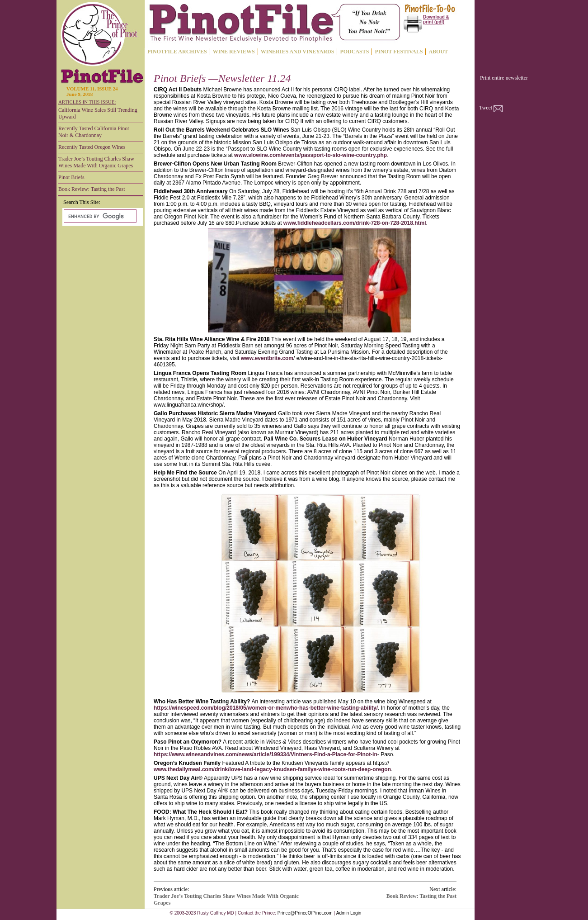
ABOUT (438, 52)
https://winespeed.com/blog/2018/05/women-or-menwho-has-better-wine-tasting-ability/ (266, 708)
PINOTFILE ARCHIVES (177, 52)
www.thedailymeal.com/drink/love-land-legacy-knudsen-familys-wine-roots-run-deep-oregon (272, 769)
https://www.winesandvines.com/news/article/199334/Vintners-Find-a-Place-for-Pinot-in (266, 754)
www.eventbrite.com (267, 358)
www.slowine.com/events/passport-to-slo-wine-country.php (310, 155)
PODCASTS (354, 52)
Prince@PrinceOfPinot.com (305, 913)
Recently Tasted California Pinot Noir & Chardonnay (94, 132)
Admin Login (349, 913)
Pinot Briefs (71, 177)
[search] (99, 216)
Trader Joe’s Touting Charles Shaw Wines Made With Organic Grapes (96, 162)
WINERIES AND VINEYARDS (298, 52)
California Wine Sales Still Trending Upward (98, 113)
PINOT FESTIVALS (399, 52)
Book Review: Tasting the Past (92, 189)
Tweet (486, 108)
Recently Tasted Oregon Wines (92, 147)
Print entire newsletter (504, 78)
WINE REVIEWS (234, 52)
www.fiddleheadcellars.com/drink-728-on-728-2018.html (355, 223)
